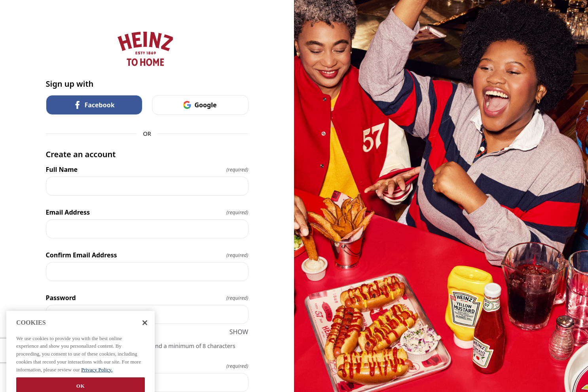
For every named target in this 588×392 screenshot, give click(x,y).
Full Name (147, 169)
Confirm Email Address (147, 255)
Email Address (147, 212)
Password (147, 298)
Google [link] (200, 105)
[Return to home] (147, 49)
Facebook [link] (94, 105)
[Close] (145, 330)
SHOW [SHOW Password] (239, 332)
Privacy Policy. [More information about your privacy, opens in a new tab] (97, 377)
